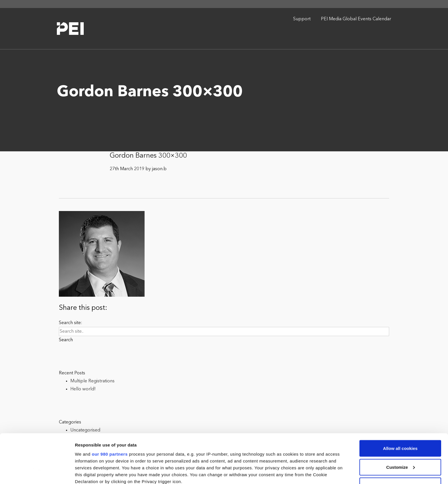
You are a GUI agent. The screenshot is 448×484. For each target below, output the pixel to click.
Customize (401, 423)
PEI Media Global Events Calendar (356, 19)
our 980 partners (110, 410)
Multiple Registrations (92, 381)
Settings (83, 473)
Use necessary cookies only (400, 441)
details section (274, 451)
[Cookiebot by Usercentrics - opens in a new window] (37, 473)
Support (302, 19)
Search (66, 340)
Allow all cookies (400, 404)
